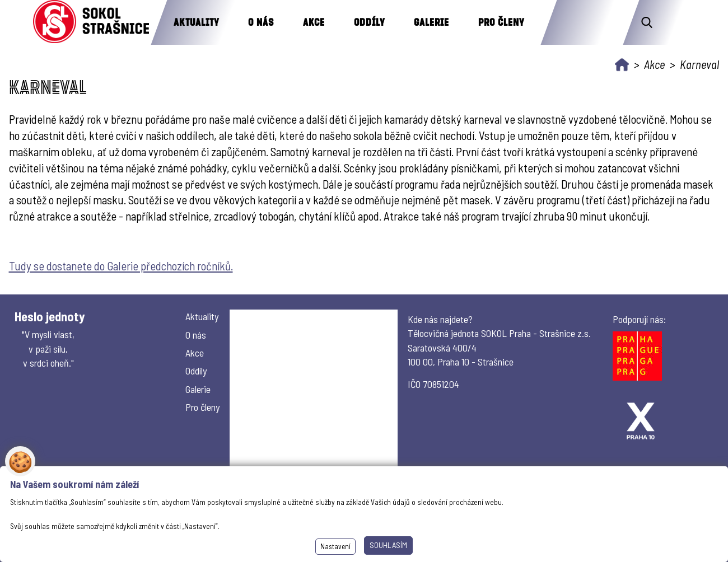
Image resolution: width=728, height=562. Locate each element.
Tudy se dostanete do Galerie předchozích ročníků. (121, 266)
